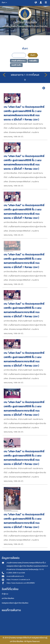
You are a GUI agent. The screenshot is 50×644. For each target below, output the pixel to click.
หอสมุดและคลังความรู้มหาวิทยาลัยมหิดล (15, 603)
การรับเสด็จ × (33, 61)
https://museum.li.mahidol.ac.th (18, 580)
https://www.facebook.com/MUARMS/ (21, 583)
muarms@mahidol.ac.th (15, 576)
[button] (36, 2)
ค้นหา (33, 55)
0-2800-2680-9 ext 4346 (16, 573)
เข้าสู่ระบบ (5, 594)
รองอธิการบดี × (16, 65)
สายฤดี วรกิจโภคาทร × (19, 61)
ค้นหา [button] (4, 3)
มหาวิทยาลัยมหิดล (8, 598)
